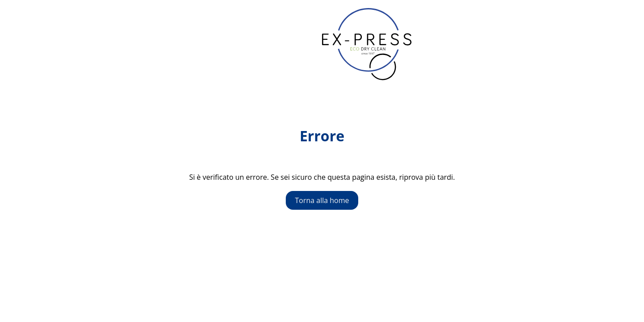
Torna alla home (322, 200)
